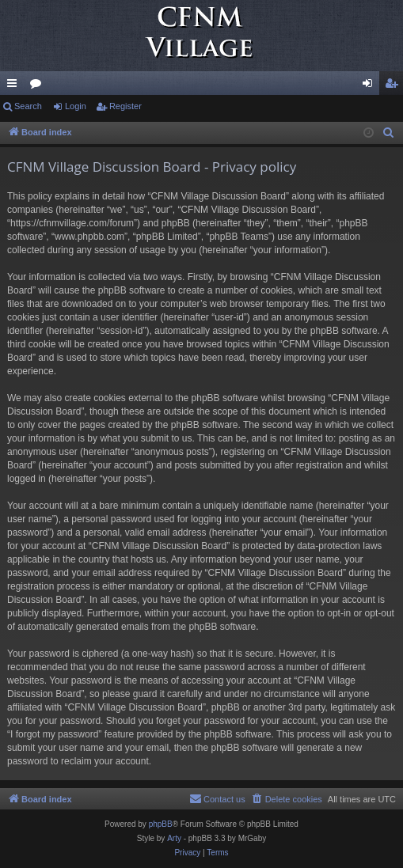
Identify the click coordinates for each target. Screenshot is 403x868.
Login (76, 106)
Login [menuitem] (371, 86)
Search (28, 106)
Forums (39, 86)
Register (125, 106)
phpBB (161, 824)
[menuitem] (389, 133)
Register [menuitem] (395, 86)
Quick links (15, 86)
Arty (174, 838)
